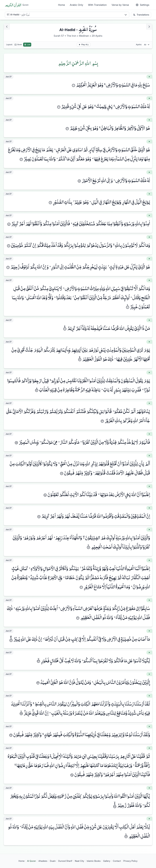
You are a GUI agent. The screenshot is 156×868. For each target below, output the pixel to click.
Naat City (79, 861)
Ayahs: (139, 45)
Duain (53, 861)
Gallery (107, 861)
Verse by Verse (120, 5)
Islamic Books (94, 861)
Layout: (9, 45)
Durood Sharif (65, 861)
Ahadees (43, 861)
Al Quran (31, 861)
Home (61, 5)
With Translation (97, 5)
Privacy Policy (130, 861)
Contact (117, 861)
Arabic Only (76, 5)
